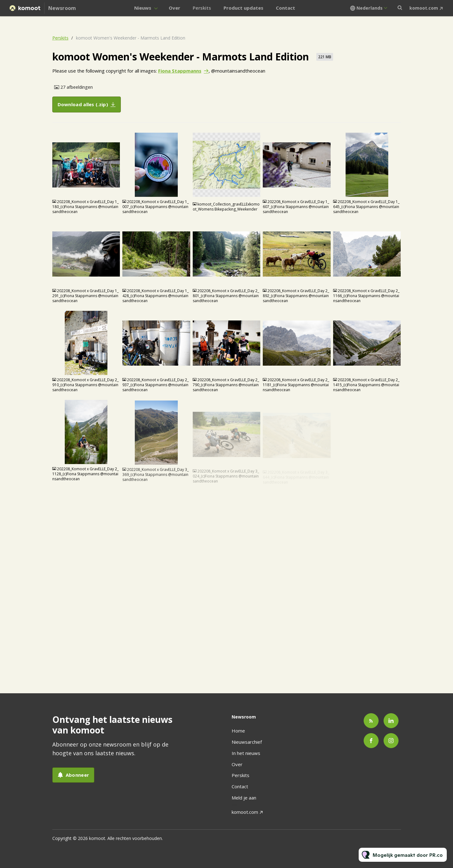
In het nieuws (246, 753)
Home (238, 731)
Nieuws (143, 8)
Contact (285, 8)
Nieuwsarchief (247, 742)
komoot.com (424, 8)
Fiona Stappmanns (180, 71)
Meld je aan (244, 798)
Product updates (243, 8)
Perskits (202, 8)
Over (175, 8)
